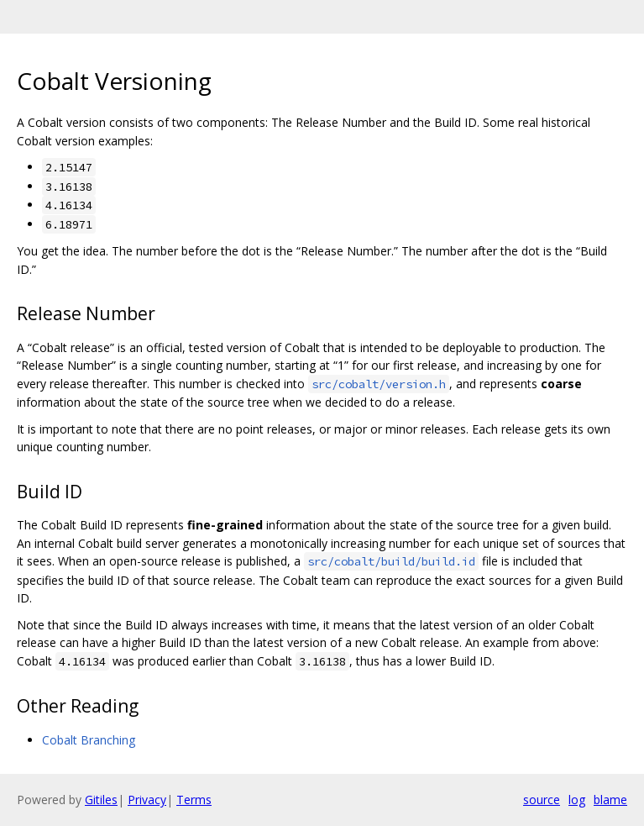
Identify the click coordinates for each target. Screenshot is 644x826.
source (542, 800)
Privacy (147, 800)
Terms (194, 800)
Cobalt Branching (89, 740)
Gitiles (101, 800)
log (577, 800)
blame (610, 800)
